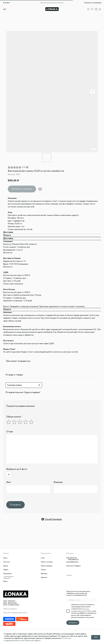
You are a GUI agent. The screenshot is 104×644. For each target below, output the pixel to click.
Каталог (6, 553)
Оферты (90, 611)
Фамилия (58, 482)
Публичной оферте (32, 641)
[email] (82, 600)
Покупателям (46, 553)
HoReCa (69, 575)
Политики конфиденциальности (80, 610)
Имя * (9, 482)
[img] (96, 9)
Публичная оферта (10, 609)
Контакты (70, 553)
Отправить (15, 505)
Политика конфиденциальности (15, 613)
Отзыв (10, 432)
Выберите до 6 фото (17, 469)
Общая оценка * (14, 417)
